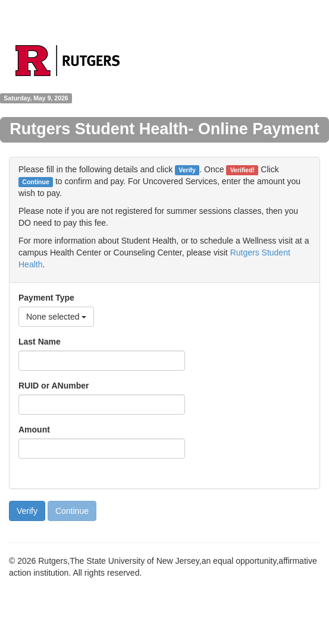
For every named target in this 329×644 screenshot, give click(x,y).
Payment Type (46, 298)
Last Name (40, 342)
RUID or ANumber (54, 386)
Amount (34, 430)
